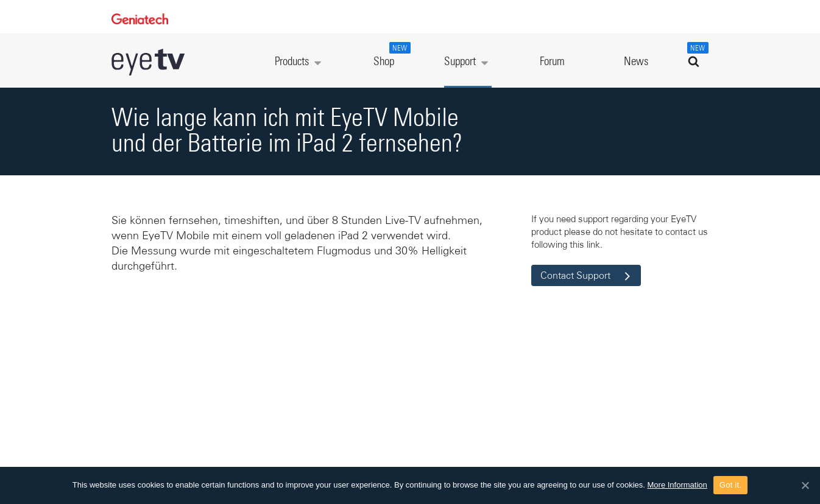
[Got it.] (805, 485)
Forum (552, 62)
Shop (391, 55)
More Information (677, 485)
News (636, 62)
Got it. (730, 485)
